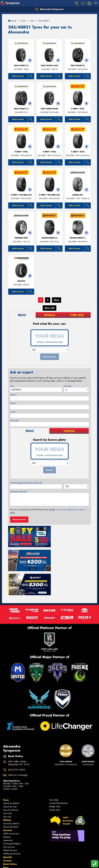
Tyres (6, 774)
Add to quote (18, 76)
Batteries (7, 811)
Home (12, 21)
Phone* (13, 403)
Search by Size (10, 780)
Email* (13, 412)
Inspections (8, 814)
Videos (7, 848)
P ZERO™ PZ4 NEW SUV (21, 195)
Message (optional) (18, 491)
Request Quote (19, 519)
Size (12, 386)
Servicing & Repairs (12, 817)
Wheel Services (10, 824)
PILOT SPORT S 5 (21, 109)
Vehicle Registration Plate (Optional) (26, 483)
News (6, 845)
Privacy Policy (62, 510)
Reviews (8, 852)
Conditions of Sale (34, 864)
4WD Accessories (11, 807)
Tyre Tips (7, 790)
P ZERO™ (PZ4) (78, 109)
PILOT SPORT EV (78, 66)
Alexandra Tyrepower (49, 9)
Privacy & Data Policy (18, 864)
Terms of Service (79, 510)
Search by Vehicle (11, 777)
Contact (7, 834)
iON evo (21, 281)
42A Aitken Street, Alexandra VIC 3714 (19, 737)
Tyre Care (7, 787)
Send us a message (18, 749)
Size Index (54, 774)
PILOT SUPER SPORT (49, 109)
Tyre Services (9, 821)
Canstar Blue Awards (58, 777)
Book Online (10, 838)
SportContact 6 (49, 238)
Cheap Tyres (55, 784)
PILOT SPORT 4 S (21, 66)
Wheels (7, 794)
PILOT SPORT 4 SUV (49, 66)
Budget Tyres (55, 780)
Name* (13, 395)
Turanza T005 (21, 238)
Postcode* (15, 421)
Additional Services (12, 827)
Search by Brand (11, 784)
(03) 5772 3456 (17, 743)
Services (8, 804)
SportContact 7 (78, 238)
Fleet (6, 841)
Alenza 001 (78, 195)
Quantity (68, 386)
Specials (8, 831)
